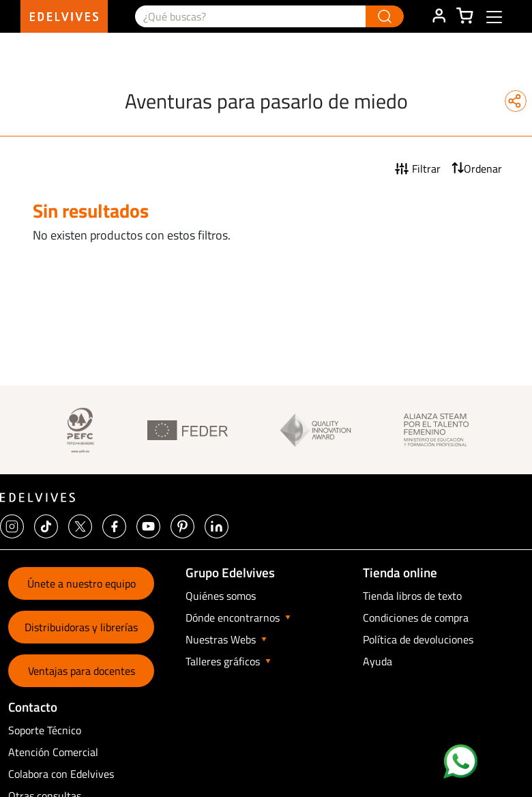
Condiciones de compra (416, 618)
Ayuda (378, 661)
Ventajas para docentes (82, 671)
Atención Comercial (53, 752)
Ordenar (483, 169)
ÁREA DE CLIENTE (439, 16)
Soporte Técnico (45, 730)
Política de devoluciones (418, 639)
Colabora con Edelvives (61, 774)
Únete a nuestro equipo (82, 583)
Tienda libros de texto (412, 596)
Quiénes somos (221, 596)
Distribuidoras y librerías (81, 627)
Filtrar (426, 169)
